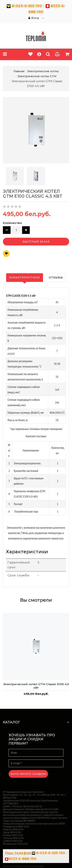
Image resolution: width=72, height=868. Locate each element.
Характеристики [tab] (25, 277)
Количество (12, 223)
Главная (19, 71)
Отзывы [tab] (56, 277)
